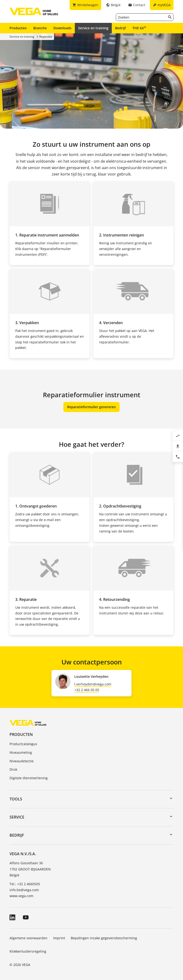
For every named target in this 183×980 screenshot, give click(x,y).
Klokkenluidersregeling (28, 951)
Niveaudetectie (22, 761)
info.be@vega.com (24, 890)
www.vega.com (21, 896)
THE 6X (139, 28)
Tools (16, 799)
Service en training (93, 28)
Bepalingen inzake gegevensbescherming (104, 938)
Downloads (62, 28)
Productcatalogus (23, 744)
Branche (40, 28)
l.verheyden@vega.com (93, 684)
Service (17, 817)
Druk (13, 769)
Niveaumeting (21, 752)
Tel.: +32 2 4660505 (25, 884)
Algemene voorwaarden (28, 938)
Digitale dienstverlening (29, 778)
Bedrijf (120, 28)
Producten (18, 28)
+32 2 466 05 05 (87, 690)
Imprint (59, 938)
